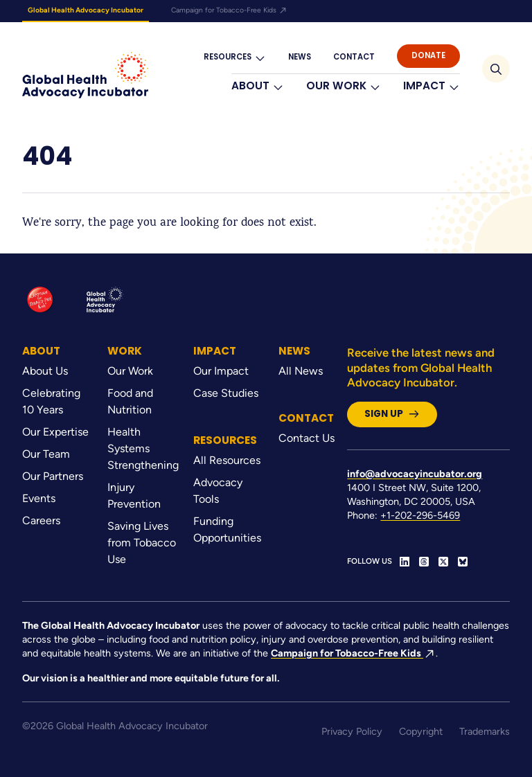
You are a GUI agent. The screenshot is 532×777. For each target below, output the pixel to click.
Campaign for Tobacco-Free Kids (229, 10)
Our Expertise (55, 432)
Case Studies (226, 393)
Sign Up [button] (392, 414)
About (258, 86)
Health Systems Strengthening (142, 448)
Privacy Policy (352, 731)
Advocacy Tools (218, 491)
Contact (354, 57)
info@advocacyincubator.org (415, 474)
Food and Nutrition (130, 401)
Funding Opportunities (227, 529)
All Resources (227, 460)
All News (301, 371)
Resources (235, 57)
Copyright (421, 731)
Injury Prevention (134, 495)
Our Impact (221, 371)
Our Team (46, 454)
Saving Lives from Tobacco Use (142, 543)
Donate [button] (428, 55)
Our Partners (53, 476)
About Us (45, 371)
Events (39, 498)
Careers (41, 520)
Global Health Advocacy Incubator (86, 10)
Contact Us (307, 438)
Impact (432, 86)
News (300, 57)
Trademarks (485, 731)
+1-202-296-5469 (420, 515)
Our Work (344, 86)
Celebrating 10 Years (51, 401)
